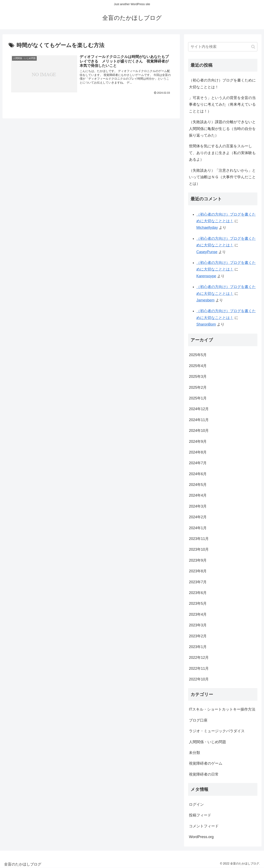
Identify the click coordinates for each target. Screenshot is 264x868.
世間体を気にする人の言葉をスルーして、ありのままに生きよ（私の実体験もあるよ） (222, 153)
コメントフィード (204, 826)
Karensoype (206, 276)
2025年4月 (198, 366)
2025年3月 (198, 377)
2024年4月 (198, 495)
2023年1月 (198, 647)
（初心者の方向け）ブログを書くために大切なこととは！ (222, 84)
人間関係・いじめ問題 (207, 742)
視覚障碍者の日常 (204, 774)
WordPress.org (201, 837)
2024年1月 (198, 528)
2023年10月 (199, 549)
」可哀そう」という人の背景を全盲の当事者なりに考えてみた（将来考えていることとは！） (222, 105)
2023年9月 (198, 560)
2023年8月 (198, 571)
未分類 (194, 753)
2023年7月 (198, 582)
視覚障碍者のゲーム (206, 763)
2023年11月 (199, 539)
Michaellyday (207, 228)
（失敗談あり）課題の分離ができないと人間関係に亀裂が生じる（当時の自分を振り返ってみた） (222, 129)
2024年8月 (198, 452)
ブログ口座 (198, 720)
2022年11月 (199, 668)
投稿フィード (200, 815)
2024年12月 (199, 409)
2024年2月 (198, 517)
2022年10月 (199, 679)
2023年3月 (198, 625)
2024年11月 (199, 420)
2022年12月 (199, 658)
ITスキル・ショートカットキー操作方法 (222, 709)
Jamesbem (205, 300)
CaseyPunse (207, 252)
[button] (253, 47)
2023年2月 (198, 636)
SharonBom (206, 324)
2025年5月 (198, 355)
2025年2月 (198, 387)
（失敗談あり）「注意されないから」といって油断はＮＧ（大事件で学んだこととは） (222, 177)
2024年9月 (198, 442)
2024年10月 (199, 431)
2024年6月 (198, 474)
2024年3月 (198, 506)
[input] (223, 47)
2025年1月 (198, 398)
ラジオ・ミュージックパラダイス (217, 731)
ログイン (196, 804)
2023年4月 (198, 614)
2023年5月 (198, 603)
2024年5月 (198, 485)
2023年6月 (198, 593)
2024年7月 (198, 463)
